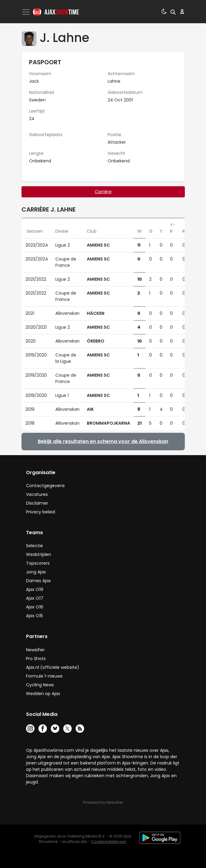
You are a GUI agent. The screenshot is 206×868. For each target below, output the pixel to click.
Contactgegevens (45, 486)
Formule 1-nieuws (44, 676)
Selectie (34, 546)
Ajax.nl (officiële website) (53, 667)
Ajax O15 (34, 616)
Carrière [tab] (103, 192)
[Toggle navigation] (27, 12)
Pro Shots (36, 659)
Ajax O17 (35, 598)
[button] (173, 11)
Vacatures (37, 494)
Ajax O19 (35, 589)
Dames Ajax (38, 581)
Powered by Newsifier (103, 802)
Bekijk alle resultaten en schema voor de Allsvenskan (103, 441)
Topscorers (38, 563)
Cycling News (40, 685)
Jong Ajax (36, 572)
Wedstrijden (39, 554)
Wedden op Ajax (43, 694)
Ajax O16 (35, 607)
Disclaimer (37, 503)
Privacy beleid (41, 512)
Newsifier (35, 650)
